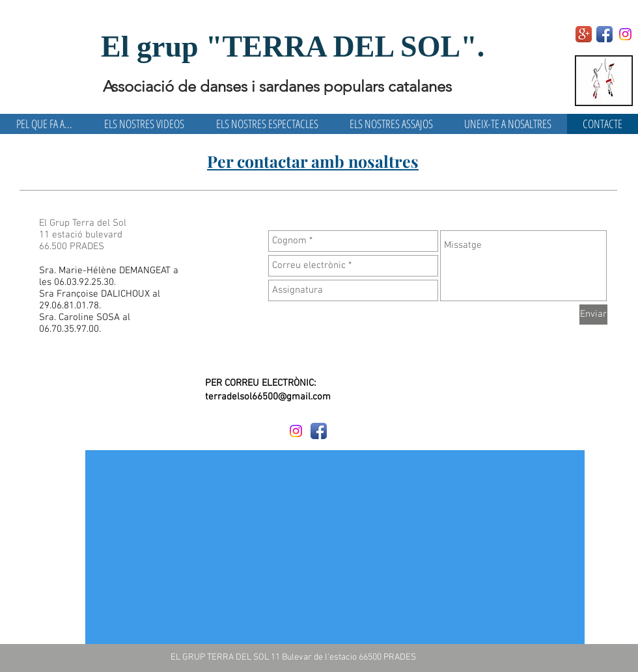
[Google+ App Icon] (584, 34)
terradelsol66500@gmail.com (268, 397)
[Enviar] (593, 315)
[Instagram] (625, 34)
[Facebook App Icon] (604, 34)
